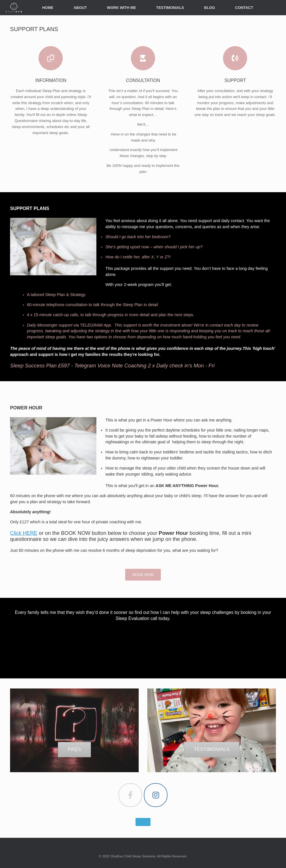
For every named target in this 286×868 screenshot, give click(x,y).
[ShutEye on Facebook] (130, 795)
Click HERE (24, 533)
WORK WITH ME (122, 8)
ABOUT (80, 8)
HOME (48, 8)
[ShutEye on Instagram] (156, 795)
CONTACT (244, 8)
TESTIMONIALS (170, 8)
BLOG (210, 8)
